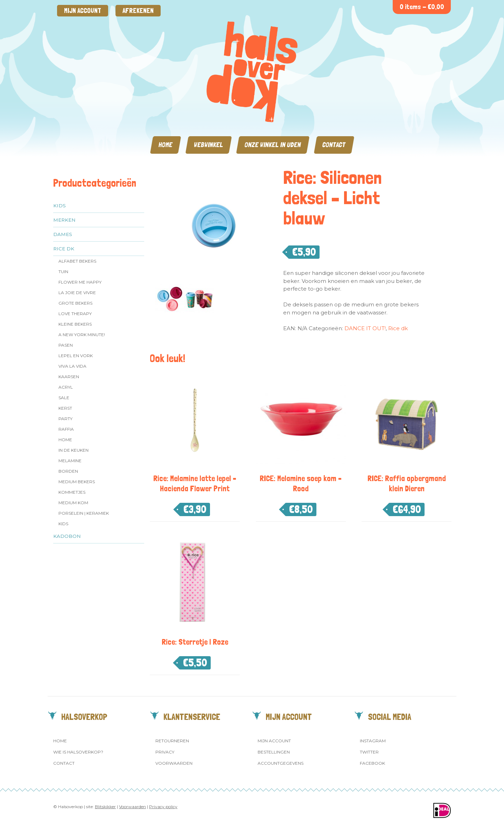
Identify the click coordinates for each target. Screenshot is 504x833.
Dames (63, 234)
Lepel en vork (76, 356)
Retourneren (172, 741)
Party (65, 419)
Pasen (66, 345)
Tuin (63, 272)
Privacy (165, 752)
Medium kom (73, 503)
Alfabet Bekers (77, 261)
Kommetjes (72, 492)
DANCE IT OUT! (365, 328)
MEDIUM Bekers (77, 482)
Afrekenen (138, 11)
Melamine (70, 461)
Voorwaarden (174, 763)
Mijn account (83, 11)
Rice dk (64, 249)
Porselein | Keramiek (84, 513)
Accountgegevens (281, 763)
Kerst (65, 408)
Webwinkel (209, 145)
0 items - (422, 7)
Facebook (372, 763)
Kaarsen (69, 377)
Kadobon (67, 536)
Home (166, 145)
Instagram (373, 741)
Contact (334, 145)
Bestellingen (274, 752)
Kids (59, 206)
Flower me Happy (80, 282)
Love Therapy (75, 314)
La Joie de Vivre (77, 293)
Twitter (369, 752)
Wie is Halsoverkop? (78, 752)
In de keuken (73, 450)
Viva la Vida (72, 366)
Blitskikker (105, 807)
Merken (64, 220)
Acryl (66, 387)
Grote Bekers (75, 303)
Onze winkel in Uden (273, 145)
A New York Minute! (82, 335)
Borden (68, 471)
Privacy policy (163, 807)
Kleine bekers (75, 324)
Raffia (66, 429)
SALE (64, 398)
